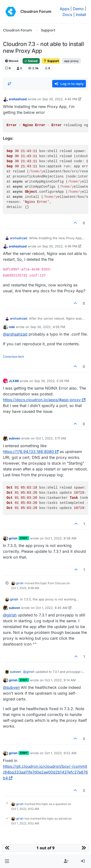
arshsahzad (18, 99)
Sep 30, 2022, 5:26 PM (52, 381)
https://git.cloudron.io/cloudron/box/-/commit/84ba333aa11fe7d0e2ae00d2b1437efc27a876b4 (45, 772)
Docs (67, 15)
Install (81, 15)
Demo (78, 9)
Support (51, 61)
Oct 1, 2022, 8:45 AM (52, 608)
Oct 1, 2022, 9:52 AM (61, 753)
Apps (64, 9)
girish (13, 538)
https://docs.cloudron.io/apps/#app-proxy (44, 400)
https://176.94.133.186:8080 (31, 452)
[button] (7, 861)
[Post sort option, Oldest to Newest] (9, 84)
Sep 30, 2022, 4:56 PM (48, 327)
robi (12, 327)
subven (14, 438)
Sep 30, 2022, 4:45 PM (60, 99)
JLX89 (14, 381)
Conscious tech (13, 357)
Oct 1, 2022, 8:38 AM (61, 538)
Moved (12, 61)
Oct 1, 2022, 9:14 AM (60, 680)
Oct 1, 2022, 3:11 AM (51, 438)
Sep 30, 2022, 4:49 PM (60, 246)
